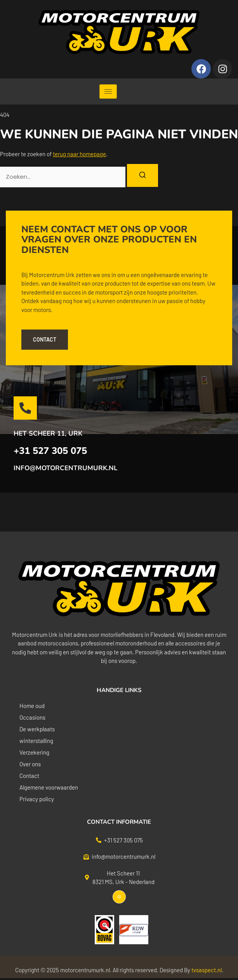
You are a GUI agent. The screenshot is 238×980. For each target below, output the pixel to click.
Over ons (30, 764)
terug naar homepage (79, 154)
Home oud (32, 706)
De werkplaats (37, 729)
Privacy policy (37, 799)
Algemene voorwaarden (49, 787)
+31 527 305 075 (50, 451)
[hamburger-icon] (108, 92)
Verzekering (34, 752)
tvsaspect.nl (207, 970)
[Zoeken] (142, 175)
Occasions (32, 717)
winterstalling (36, 741)
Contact (29, 776)
